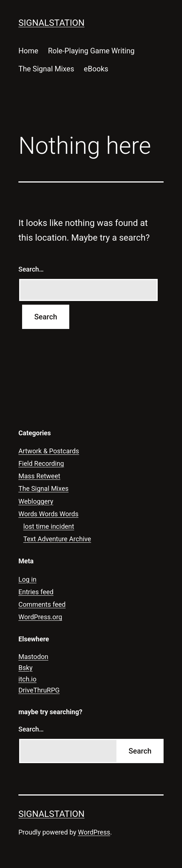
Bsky (25, 668)
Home (28, 51)
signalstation (51, 23)
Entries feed (36, 592)
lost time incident (49, 526)
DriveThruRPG (39, 690)
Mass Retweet (39, 476)
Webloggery (36, 501)
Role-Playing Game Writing (91, 51)
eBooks (96, 69)
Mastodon (33, 657)
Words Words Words (48, 514)
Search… (31, 269)
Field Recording (41, 463)
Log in (27, 579)
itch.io (27, 679)
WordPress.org (40, 617)
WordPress (94, 832)
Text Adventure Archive (57, 539)
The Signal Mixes (46, 69)
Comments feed (42, 604)
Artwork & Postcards (49, 451)
